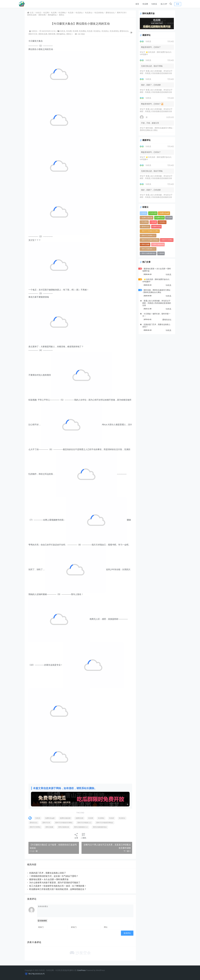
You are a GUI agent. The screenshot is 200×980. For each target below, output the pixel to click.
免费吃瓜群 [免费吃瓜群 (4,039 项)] (159, 218)
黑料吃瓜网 (32, 15)
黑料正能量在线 (64, 831)
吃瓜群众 (79, 13)
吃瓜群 (71, 13)
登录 (178, 4)
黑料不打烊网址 (35, 831)
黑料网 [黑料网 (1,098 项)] (142, 254)
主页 (30, 13)
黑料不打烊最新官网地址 (105, 826)
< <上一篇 (34, 854)
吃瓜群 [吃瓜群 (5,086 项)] (152, 223)
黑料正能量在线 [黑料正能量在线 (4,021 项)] (157, 245)
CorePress (81, 970)
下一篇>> (125, 854)
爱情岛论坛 (110, 13)
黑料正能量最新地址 (100, 831)
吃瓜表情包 (99, 13)
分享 (76, 839)
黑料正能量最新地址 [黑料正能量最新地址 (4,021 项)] (165, 249)
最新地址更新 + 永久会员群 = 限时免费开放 (49, 883)
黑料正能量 (50, 831)
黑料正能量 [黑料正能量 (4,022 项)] (144, 245)
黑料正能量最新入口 (81, 831)
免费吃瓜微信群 (65, 821)
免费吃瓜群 (80, 821)
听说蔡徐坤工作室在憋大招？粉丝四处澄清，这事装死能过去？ (58, 893)
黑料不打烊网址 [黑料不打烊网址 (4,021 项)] (166, 240)
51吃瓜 (154, 4)
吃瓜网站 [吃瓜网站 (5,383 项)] (143, 223)
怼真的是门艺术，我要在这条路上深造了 (48, 876)
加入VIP (164, 4)
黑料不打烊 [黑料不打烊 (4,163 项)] (155, 227)
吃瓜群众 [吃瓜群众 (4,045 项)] (161, 223)
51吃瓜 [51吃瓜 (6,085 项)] (143, 214)
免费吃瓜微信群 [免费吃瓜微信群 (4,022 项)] (146, 218)
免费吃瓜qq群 (50, 821)
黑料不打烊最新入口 (85, 826)
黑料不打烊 (122, 13)
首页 (137, 4)
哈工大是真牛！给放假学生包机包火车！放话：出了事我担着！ (58, 889)
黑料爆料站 (53, 15)
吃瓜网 (145, 4)
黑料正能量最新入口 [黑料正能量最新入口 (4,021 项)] (147, 249)
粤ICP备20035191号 (36, 974)
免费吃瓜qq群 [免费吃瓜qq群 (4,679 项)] (163, 214)
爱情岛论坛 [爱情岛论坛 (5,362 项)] (144, 227)
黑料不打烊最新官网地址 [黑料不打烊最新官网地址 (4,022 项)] (149, 240)
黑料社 (62, 15)
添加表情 (43, 924)
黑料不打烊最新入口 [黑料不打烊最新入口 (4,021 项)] (147, 236)
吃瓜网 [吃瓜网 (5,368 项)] (168, 218)
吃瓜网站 (62, 13)
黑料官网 (42, 15)
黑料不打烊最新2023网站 (64, 826)
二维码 (83, 839)
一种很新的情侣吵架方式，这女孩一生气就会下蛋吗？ (54, 880)
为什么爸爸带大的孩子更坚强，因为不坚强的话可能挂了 (55, 886)
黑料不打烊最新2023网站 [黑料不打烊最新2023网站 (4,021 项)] (149, 232)
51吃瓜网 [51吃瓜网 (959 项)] (152, 214)
